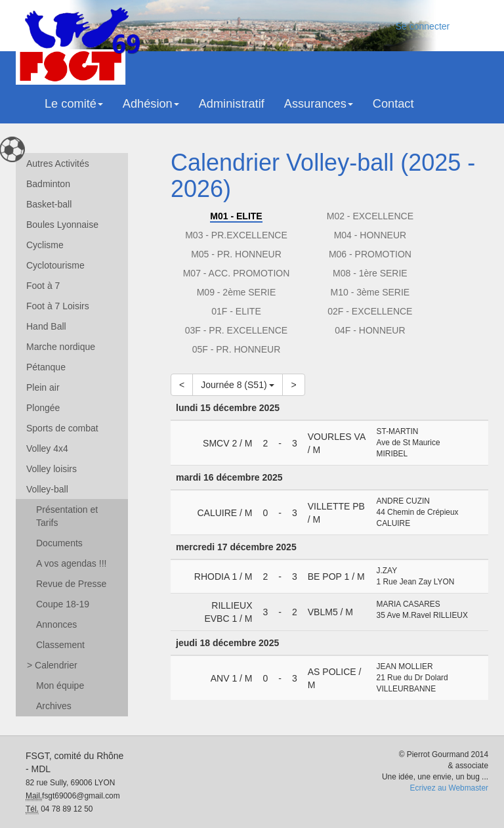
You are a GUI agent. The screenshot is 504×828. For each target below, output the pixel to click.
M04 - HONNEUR (370, 235)
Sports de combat (62, 428)
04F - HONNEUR (370, 330)
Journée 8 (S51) (238, 385)
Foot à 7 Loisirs (58, 306)
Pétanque (46, 367)
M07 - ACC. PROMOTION (237, 273)
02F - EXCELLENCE (370, 311)
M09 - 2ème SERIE (237, 292)
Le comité (74, 104)
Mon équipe (60, 686)
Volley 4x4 (47, 448)
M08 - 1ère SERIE (370, 273)
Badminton (48, 184)
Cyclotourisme (55, 265)
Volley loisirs (52, 469)
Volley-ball (47, 489)
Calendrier (52, 665)
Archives (54, 706)
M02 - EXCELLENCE (370, 216)
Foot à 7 (43, 286)
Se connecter (423, 26)
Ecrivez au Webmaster (449, 788)
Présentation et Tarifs (67, 516)
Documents (59, 543)
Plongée (43, 408)
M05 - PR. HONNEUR (236, 254)
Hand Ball (46, 326)
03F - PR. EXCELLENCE (236, 330)
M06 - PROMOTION (370, 254)
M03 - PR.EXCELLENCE (236, 235)
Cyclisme (45, 245)
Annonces (56, 624)
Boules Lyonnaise (62, 225)
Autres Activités (58, 163)
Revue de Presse (71, 584)
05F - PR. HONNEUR (237, 349)
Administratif (232, 104)
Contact (393, 104)
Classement (60, 645)
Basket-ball (49, 204)
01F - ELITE (236, 311)
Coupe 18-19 (63, 604)
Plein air (43, 387)
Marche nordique (61, 347)
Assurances (319, 104)
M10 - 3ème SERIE (370, 292)
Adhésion (151, 104)
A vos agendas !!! (71, 563)
